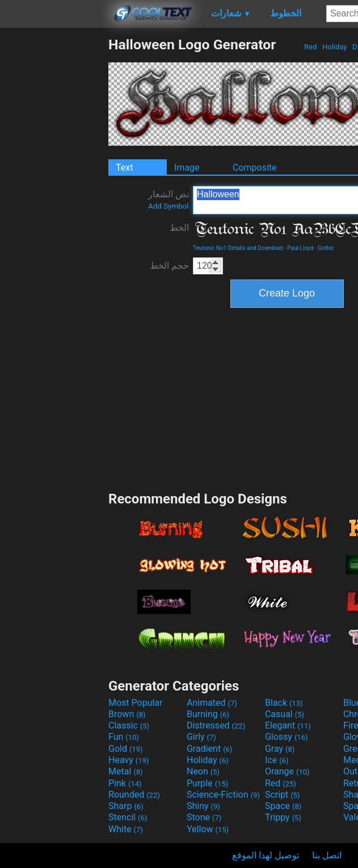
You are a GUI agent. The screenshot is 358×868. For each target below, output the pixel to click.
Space (283, 806)
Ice (277, 760)
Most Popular (136, 703)
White (126, 829)
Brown (127, 714)
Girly (201, 737)
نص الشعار (169, 200)
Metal (126, 771)
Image (187, 168)
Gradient (209, 749)
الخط (179, 228)
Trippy (283, 817)
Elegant (288, 725)
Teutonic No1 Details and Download (238, 248)
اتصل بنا (327, 855)
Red (311, 47)
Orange (287, 771)
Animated (212, 703)
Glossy (287, 737)
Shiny (203, 806)
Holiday (335, 47)
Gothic (326, 248)
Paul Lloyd (300, 248)
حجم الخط (169, 266)
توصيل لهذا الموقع (266, 855)
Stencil (128, 817)
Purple (207, 783)
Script (283, 795)
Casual (285, 714)
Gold (126, 749)
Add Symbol (168, 206)
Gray (280, 749)
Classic (129, 725)
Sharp (126, 806)
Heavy (129, 760)
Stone (204, 817)
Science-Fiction (223, 795)
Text (124, 168)
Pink (125, 783)
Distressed (216, 725)
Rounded (134, 795)
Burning (208, 714)
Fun (124, 737)
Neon (203, 771)
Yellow (208, 829)
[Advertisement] (54, 206)
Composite (255, 168)
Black (284, 703)
